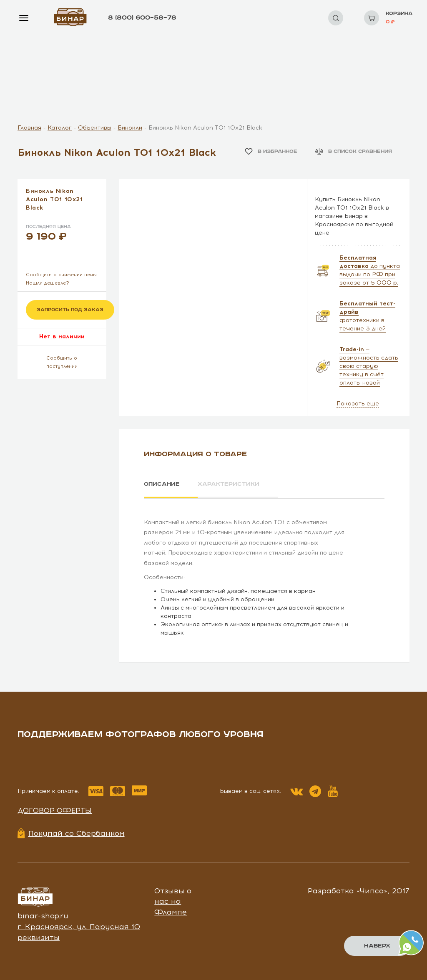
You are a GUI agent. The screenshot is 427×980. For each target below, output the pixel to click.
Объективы (95, 128)
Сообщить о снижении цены (61, 275)
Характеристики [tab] (231, 484)
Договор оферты (55, 810)
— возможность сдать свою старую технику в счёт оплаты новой (369, 366)
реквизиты (39, 937)
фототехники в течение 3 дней (367, 316)
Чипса (372, 890)
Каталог (60, 128)
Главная (29, 128)
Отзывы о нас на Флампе (173, 901)
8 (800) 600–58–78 (142, 18)
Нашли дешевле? (48, 283)
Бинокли (130, 128)
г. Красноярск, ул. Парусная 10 (79, 926)
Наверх (377, 946)
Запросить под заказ (70, 310)
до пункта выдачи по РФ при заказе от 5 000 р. (370, 270)
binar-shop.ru (43, 915)
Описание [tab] (162, 484)
